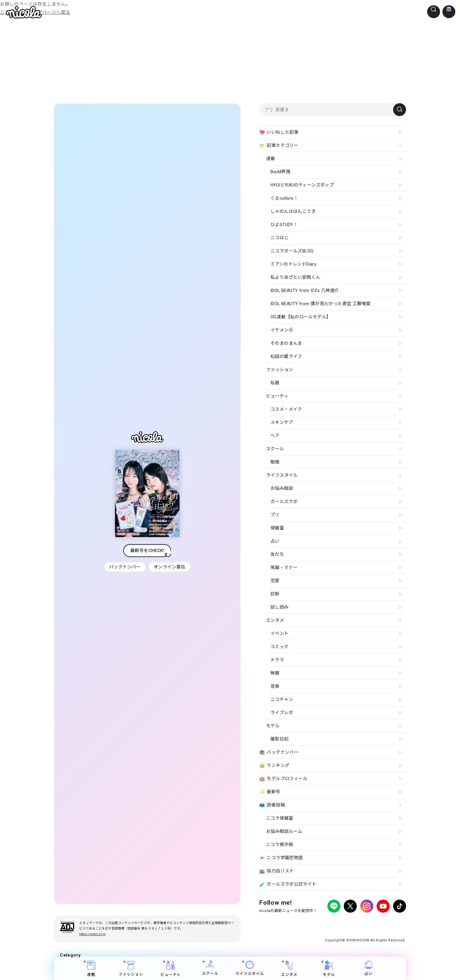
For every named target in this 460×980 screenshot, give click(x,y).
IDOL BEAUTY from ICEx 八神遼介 (305, 291)
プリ (275, 515)
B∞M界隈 (280, 172)
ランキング (274, 766)
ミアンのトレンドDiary (293, 264)
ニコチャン (282, 699)
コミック (280, 647)
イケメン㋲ (282, 330)
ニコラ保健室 (280, 818)
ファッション (131, 969)
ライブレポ (282, 713)
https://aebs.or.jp (92, 934)
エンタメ (290, 969)
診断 (275, 594)
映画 (275, 673)
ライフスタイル (250, 968)
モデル (329, 969)
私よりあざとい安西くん (295, 277)
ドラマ (277, 660)
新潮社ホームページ (389, 922)
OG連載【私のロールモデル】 (301, 317)
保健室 (277, 528)
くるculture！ (284, 198)
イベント (280, 633)
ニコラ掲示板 (280, 845)
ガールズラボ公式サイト (288, 884)
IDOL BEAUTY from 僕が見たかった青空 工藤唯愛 (321, 304)
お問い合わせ (357, 922)
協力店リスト (277, 871)
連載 (92, 969)
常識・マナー (284, 568)
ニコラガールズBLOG (292, 251)
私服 (275, 383)
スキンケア (282, 422)
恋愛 (275, 581)
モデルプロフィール (283, 779)
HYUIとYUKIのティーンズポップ (302, 185)
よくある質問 (330, 922)
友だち (277, 554)
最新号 (270, 792)
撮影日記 (280, 739)
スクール (210, 968)
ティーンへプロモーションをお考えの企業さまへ (364, 928)
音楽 (275, 686)
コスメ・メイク (286, 409)
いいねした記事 (279, 133)
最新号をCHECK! (147, 551)
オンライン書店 (170, 567)
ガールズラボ (284, 502)
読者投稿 (272, 805)
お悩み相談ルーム (284, 831)
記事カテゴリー (279, 146)
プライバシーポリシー (277, 922)
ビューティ (171, 969)
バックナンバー (124, 567)
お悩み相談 (282, 488)
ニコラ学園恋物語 (281, 858)
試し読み (280, 607)
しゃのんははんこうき (293, 211)
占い (369, 968)
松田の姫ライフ (286, 356)
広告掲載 (307, 922)
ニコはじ (280, 238)
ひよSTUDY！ (284, 225)
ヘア (275, 436)
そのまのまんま (286, 343)
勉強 (275, 462)
